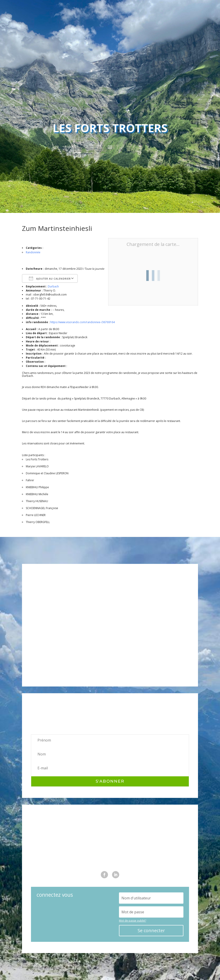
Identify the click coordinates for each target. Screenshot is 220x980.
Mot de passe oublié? (133, 921)
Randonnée (33, 252)
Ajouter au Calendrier (50, 278)
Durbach (53, 286)
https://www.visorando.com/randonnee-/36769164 (82, 322)
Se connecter (151, 930)
